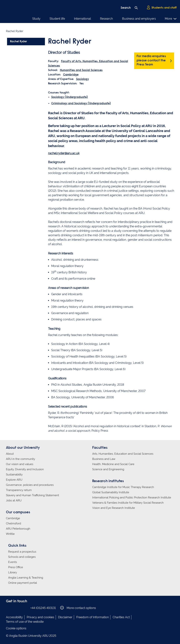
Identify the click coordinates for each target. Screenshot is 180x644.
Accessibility (14, 617)
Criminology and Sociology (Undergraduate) (81, 103)
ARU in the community (21, 459)
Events (13, 562)
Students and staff (162, 8)
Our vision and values (20, 464)
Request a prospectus (22, 552)
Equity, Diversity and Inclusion (25, 469)
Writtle (10, 534)
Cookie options (16, 628)
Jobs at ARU (14, 500)
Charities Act (121, 617)
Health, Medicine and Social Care (113, 464)
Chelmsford (13, 523)
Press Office (16, 567)
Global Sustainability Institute (111, 492)
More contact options (78, 608)
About (10, 454)
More (171, 19)
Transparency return (19, 490)
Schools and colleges (22, 557)
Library (13, 572)
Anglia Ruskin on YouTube (25, 608)
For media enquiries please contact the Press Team (151, 61)
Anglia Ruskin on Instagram (14, 608)
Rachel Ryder (19, 42)
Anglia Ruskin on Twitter (19, 608)
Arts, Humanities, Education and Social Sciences (123, 454)
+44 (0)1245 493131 (43, 608)
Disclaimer (65, 617)
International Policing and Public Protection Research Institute (132, 498)
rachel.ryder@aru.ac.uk (64, 153)
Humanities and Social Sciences (81, 70)
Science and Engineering (108, 469)
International (82, 19)
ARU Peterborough (18, 529)
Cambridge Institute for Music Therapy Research (123, 487)
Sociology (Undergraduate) (69, 97)
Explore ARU (14, 480)
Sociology (82, 79)
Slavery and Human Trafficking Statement (32, 495)
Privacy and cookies (40, 617)
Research (106, 19)
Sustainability (14, 475)
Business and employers (139, 19)
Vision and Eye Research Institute (114, 508)
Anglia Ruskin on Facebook (8, 608)
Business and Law (104, 459)
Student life (57, 19)
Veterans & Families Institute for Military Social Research (128, 503)
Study (36, 19)
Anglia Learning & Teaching (26, 578)
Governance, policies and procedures (30, 485)
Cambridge (71, 75)
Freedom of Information (93, 617)
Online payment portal (23, 583)
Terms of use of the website (25, 622)
